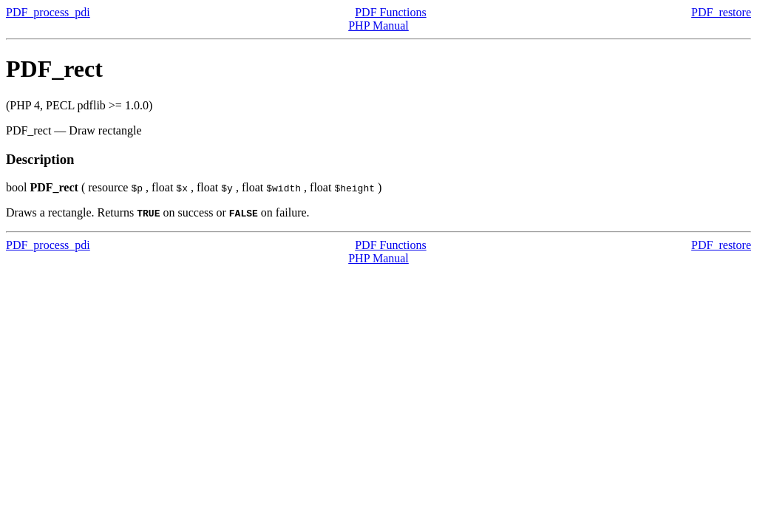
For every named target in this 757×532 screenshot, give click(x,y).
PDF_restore (721, 12)
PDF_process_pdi (48, 12)
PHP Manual (378, 25)
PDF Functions (390, 12)
